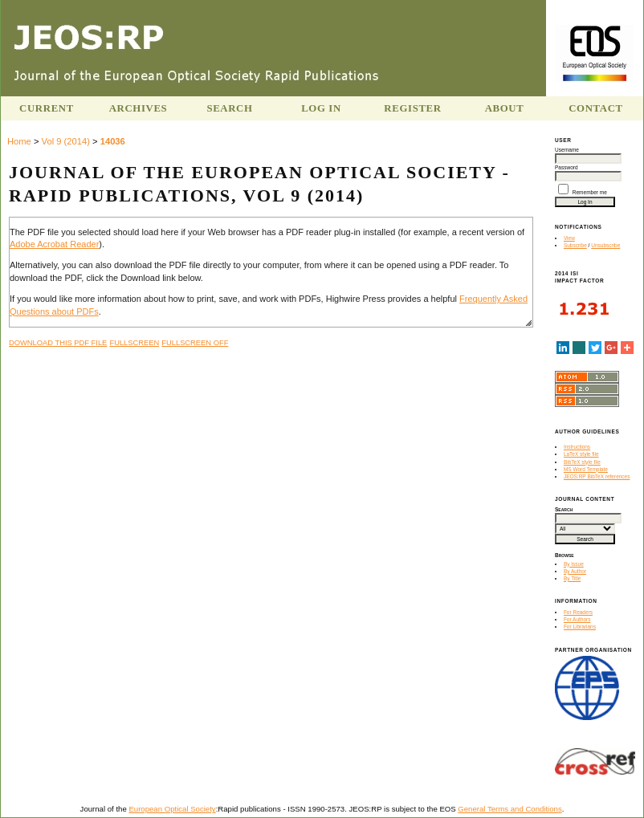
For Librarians (580, 627)
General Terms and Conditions (509, 809)
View (569, 238)
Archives (139, 108)
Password (567, 167)
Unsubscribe (605, 245)
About (505, 108)
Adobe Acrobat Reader (54, 244)
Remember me (590, 192)
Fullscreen (134, 343)
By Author (575, 571)
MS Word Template (586, 469)
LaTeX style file (581, 454)
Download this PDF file (58, 343)
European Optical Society (172, 809)
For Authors (577, 619)
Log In (321, 108)
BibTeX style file (582, 462)
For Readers (578, 612)
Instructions (577, 447)
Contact (596, 108)
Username (567, 150)
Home (19, 141)
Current (47, 108)
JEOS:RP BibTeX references (597, 476)
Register (412, 108)
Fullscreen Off (195, 343)
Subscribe (575, 245)
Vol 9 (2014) (66, 141)
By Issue (574, 564)
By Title (572, 578)
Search (229, 108)
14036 (113, 141)
